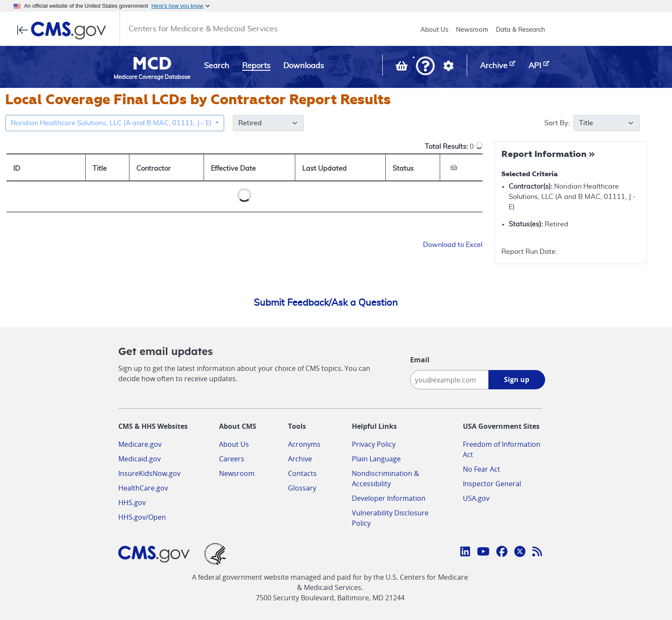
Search (217, 66)
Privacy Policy (374, 444)
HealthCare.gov (143, 488)
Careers (232, 459)
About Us (434, 30)
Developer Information (389, 498)
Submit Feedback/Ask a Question (326, 303)
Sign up (517, 379)
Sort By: (564, 123)
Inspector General (492, 484)
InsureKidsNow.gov (149, 473)
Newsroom (472, 30)
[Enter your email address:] (449, 380)
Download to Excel (453, 245)
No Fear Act (481, 469)
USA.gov (476, 498)
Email (420, 360)
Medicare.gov (140, 444)
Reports (256, 66)
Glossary (302, 488)
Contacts (302, 473)
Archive (300, 459)
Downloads (304, 66)
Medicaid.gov (139, 459)
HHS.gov (132, 503)
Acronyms (304, 444)
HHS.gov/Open (142, 517)
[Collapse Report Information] (549, 155)
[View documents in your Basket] (402, 68)
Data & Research (520, 30)
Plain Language (376, 459)
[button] (425, 67)
